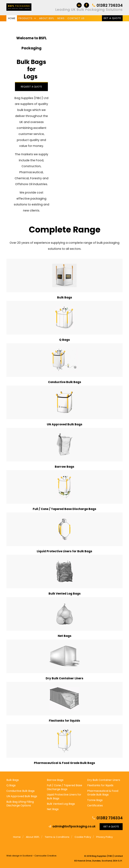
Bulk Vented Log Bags (61, 804)
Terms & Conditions (57, 837)
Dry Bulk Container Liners (104, 780)
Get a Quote (112, 18)
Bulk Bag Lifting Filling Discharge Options (20, 804)
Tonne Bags (95, 800)
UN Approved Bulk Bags (22, 796)
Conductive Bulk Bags (20, 791)
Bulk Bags (13, 780)
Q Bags (11, 785)
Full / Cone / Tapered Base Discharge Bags (64, 787)
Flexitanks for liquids (100, 785)
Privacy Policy (104, 837)
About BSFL (47, 18)
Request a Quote (31, 87)
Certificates (95, 805)
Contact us (76, 18)
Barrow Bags (55, 780)
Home (12, 18)
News (61, 18)
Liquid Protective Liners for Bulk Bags (64, 796)
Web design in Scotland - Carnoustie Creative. (32, 856)
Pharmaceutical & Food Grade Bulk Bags (103, 793)
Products (25, 18)
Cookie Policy (83, 837)
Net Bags (53, 809)
